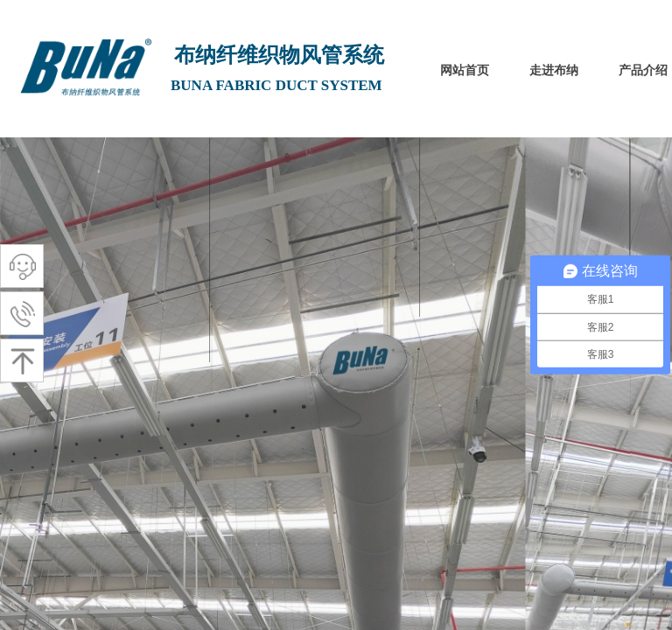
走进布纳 (554, 70)
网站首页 (465, 70)
